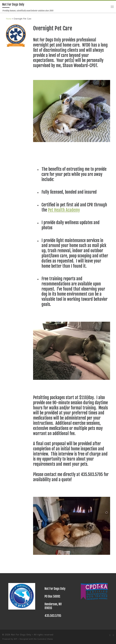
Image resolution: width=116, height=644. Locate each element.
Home (9, 19)
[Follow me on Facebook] (113, 635)
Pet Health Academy (64, 210)
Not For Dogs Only (21, 635)
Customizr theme (45, 639)
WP (16, 639)
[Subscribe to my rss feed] (110, 635)
